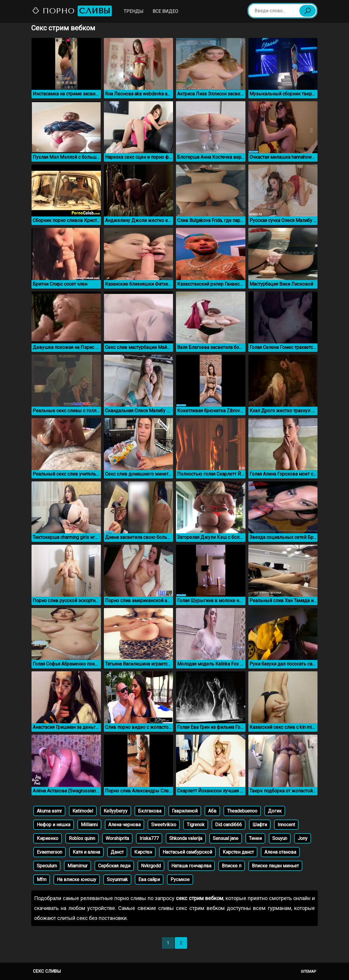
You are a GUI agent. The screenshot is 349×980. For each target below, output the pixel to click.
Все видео (165, 11)
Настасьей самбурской (187, 852)
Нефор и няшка (54, 825)
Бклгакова (150, 811)
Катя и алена (86, 852)
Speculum (47, 866)
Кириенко (48, 838)
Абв (212, 811)
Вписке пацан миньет (275, 866)
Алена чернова (124, 825)
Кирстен (143, 852)
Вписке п (232, 866)
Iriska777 (149, 838)
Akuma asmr (49, 811)
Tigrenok (196, 825)
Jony (303, 838)
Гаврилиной (185, 811)
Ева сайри (149, 879)
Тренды (134, 11)
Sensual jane (226, 838)
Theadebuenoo (242, 811)
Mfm (42, 879)
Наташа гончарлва (191, 866)
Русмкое (180, 879)
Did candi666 (228, 825)
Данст (117, 852)
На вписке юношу (77, 879)
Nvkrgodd (151, 866)
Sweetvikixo (164, 825)
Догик (275, 811)
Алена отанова (280, 852)
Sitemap (308, 971)
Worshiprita (117, 838)
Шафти (260, 825)
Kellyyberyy (116, 811)
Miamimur (77, 866)
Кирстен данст (238, 852)
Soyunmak (117, 879)
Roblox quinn (82, 838)
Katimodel (83, 811)
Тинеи (255, 838)
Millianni (89, 825)
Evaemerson (49, 852)
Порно (72, 11)
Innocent (286, 825)
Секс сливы (47, 971)
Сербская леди (114, 866)
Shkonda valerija (186, 838)
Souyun (280, 838)
